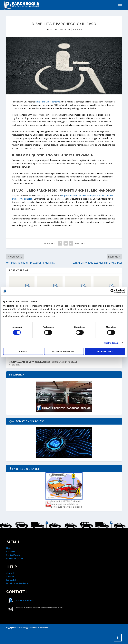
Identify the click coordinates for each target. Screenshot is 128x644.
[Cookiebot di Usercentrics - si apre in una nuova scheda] (112, 291)
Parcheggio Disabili (15, 559)
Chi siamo (11, 552)
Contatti (10, 574)
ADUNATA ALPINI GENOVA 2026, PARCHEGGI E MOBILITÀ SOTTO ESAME (43, 362)
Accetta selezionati (64, 351)
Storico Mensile (13, 555)
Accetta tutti (105, 351)
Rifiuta (23, 351)
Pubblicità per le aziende (17, 584)
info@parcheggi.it (25, 600)
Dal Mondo (65, 29)
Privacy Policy (12, 580)
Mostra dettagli (111, 343)
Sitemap (10, 577)
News (9, 549)
